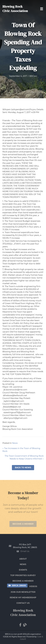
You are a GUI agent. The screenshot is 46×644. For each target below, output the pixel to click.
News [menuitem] (23, 564)
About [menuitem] (23, 559)
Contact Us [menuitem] (23, 603)
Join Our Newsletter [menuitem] (23, 592)
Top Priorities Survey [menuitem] (23, 575)
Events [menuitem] (23, 570)
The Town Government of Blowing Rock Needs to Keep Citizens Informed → (24, 457)
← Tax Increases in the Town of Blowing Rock (21, 450)
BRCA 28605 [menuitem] (19, 586)
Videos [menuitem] (33, 586)
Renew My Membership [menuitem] (23, 598)
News (15, 443)
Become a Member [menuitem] (23, 581)
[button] (23, 468)
